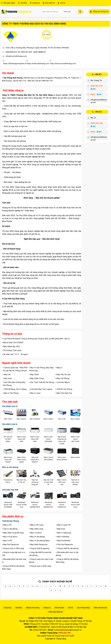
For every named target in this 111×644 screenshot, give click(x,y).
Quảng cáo (35, 3)
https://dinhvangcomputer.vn (15, 64)
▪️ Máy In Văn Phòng (11, 393)
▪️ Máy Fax (7, 375)
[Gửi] (81, 12)
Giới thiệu (23, 3)
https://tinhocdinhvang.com (38, 64)
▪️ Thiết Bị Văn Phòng (64, 389)
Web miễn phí (49, 3)
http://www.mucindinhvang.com (63, 64)
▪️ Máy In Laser (35, 393)
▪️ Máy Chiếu (34, 375)
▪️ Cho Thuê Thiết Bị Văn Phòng (42, 382)
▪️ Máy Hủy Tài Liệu (63, 375)
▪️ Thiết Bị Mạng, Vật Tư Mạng (15, 389)
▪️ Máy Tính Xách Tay (64, 393)
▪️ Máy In (59, 368)
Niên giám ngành (8, 3)
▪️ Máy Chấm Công (36, 378)
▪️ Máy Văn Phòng (62, 378)
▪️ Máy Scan (7, 378)
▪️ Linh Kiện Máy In (63, 382)
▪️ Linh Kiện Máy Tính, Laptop (41, 389)
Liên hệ (61, 3)
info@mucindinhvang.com (16, 56)
